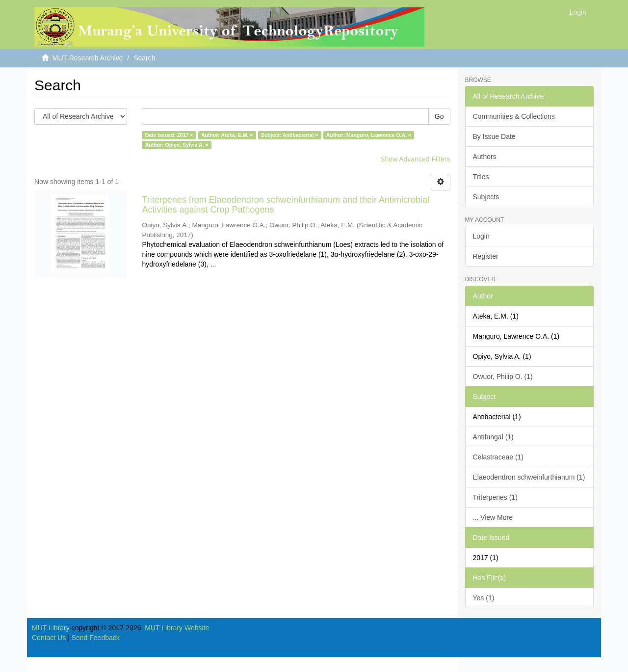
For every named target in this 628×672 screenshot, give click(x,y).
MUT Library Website (177, 628)
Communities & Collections (514, 116)
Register (486, 256)
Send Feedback (96, 638)
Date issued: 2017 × (169, 135)
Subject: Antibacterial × (290, 135)
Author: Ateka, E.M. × (227, 135)
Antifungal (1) (493, 437)
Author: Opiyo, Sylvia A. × (177, 145)
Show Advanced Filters (415, 159)
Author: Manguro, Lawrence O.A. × (369, 135)
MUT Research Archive (88, 58)
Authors (485, 157)
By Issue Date (494, 136)
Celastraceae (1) (498, 457)
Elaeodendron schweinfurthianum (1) (529, 477)
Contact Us (49, 638)
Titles (481, 177)
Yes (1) (484, 598)
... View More (493, 517)
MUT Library (51, 628)
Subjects (486, 197)
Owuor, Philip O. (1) (503, 376)
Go (439, 116)
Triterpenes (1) (495, 497)
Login (481, 236)
